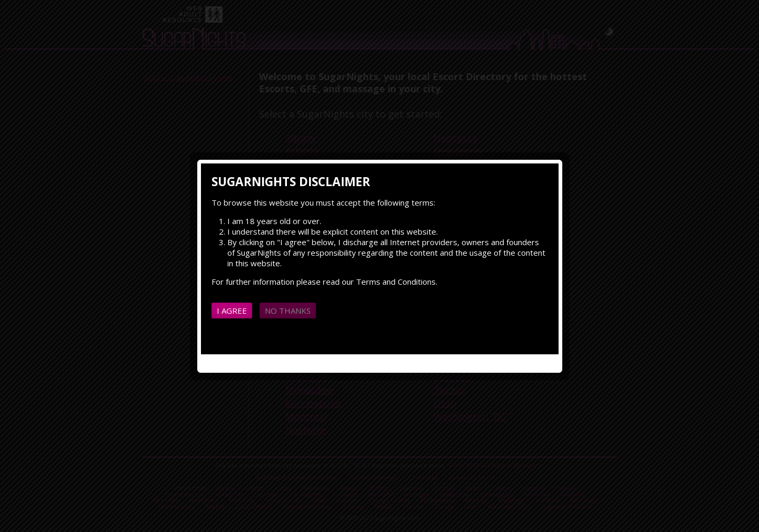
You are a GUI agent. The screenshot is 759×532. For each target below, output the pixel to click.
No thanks (288, 311)
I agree (232, 311)
